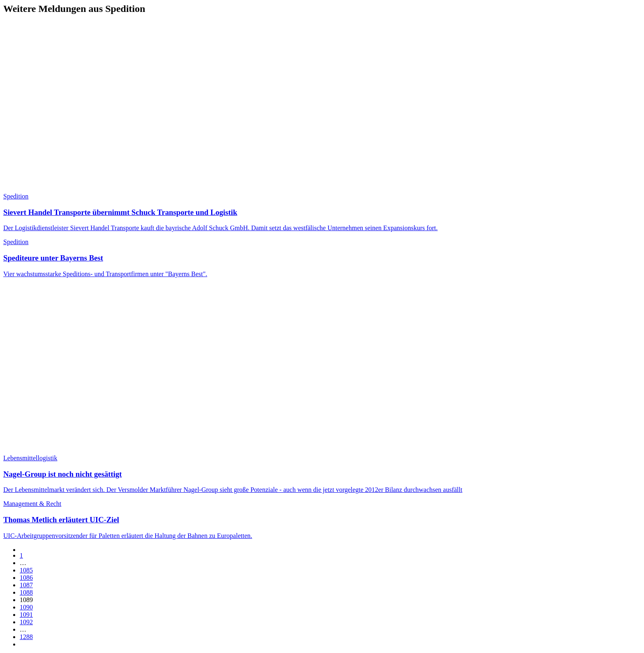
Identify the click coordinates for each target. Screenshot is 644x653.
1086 (26, 578)
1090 (26, 607)
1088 (26, 592)
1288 (26, 637)
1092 (26, 622)
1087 (26, 585)
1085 (26, 570)
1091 (26, 615)
